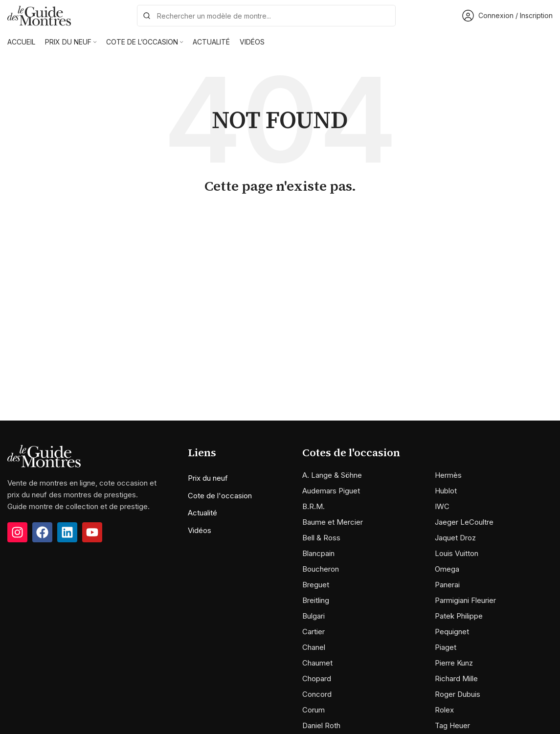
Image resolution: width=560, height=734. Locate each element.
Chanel (314, 647)
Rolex (444, 710)
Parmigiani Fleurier (465, 600)
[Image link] (44, 456)
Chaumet (317, 663)
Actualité (202, 513)
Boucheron (321, 569)
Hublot (446, 491)
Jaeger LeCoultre (464, 522)
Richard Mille (456, 678)
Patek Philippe (459, 616)
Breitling (316, 600)
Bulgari (314, 616)
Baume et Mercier (333, 522)
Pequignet (452, 632)
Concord (317, 694)
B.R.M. (314, 506)
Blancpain (318, 553)
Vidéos (200, 530)
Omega (447, 569)
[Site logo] (39, 15)
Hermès (448, 475)
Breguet (316, 585)
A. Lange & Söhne (332, 475)
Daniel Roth (321, 725)
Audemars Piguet (331, 491)
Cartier (314, 632)
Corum (314, 710)
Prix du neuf (208, 478)
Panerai (447, 585)
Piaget (446, 647)
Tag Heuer (452, 725)
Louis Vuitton (457, 553)
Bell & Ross (321, 538)
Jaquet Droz (455, 538)
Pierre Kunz (454, 663)
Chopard (317, 678)
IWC (442, 506)
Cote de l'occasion (220, 496)
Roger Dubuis (458, 694)
